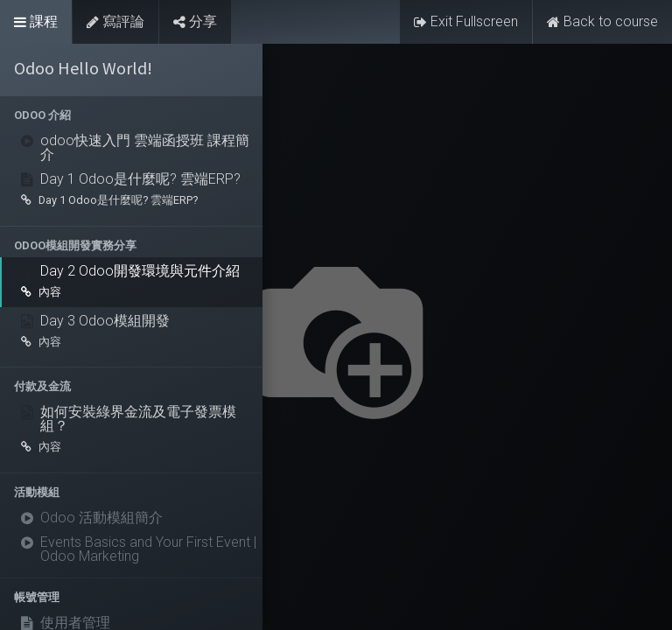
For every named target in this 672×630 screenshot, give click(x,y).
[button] (131, 115)
